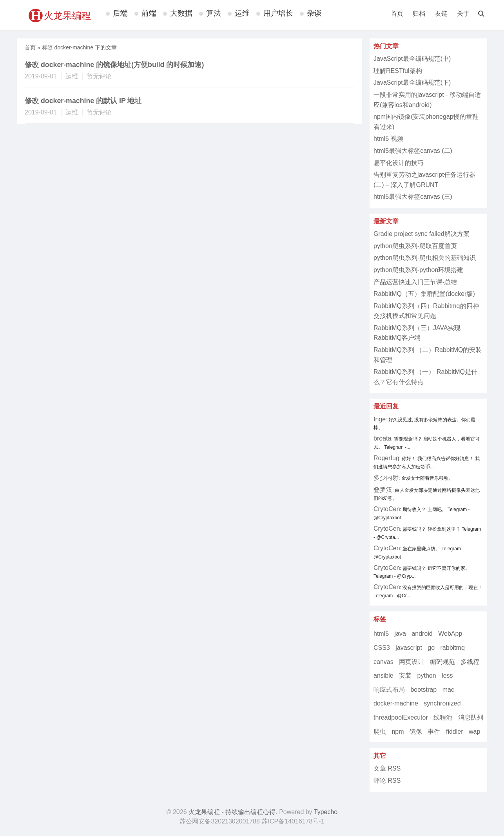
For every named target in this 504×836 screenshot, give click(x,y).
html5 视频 (388, 139)
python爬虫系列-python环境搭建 (418, 270)
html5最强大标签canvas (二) (413, 151)
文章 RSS (387, 768)
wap (474, 732)
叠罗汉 (383, 490)
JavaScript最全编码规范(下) (412, 83)
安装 (405, 676)
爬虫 (380, 732)
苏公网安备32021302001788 (220, 821)
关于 (463, 14)
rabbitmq (453, 648)
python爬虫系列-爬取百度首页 (415, 246)
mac (448, 690)
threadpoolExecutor (401, 717)
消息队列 (471, 717)
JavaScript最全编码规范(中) (412, 59)
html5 (381, 634)
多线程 (470, 662)
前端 (149, 13)
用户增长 (278, 13)
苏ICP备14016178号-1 (293, 821)
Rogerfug (386, 458)
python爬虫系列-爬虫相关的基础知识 (425, 258)
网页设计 (412, 662)
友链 (441, 14)
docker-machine (396, 703)
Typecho (326, 812)
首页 (397, 14)
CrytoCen (387, 509)
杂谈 (314, 13)
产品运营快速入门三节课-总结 (415, 282)
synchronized (442, 703)
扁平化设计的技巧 (399, 163)
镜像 (416, 732)
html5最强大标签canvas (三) (413, 197)
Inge (380, 419)
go (431, 648)
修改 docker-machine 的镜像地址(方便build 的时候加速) (114, 65)
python (427, 676)
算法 (214, 13)
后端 (120, 13)
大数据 (181, 13)
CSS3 (382, 648)
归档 (419, 14)
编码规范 (442, 662)
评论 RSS (387, 781)
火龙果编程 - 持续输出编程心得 (232, 812)
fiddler (455, 732)
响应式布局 (389, 690)
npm (398, 732)
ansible (383, 676)
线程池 (443, 717)
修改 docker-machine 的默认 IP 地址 (83, 101)
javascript (409, 648)
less (447, 676)
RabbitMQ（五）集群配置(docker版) (424, 294)
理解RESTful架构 (398, 71)
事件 (434, 732)
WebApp (450, 634)
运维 (242, 13)
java (400, 634)
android (422, 634)
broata (382, 438)
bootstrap (423, 690)
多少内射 (386, 478)
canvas (383, 662)
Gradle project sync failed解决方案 (422, 234)
